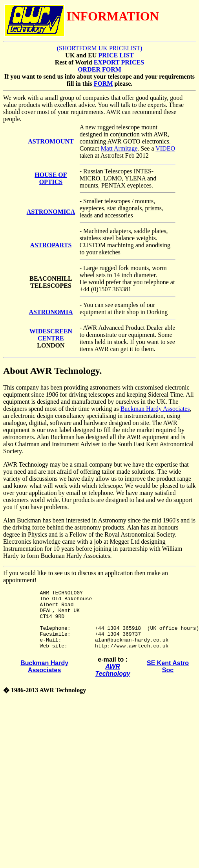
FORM (103, 84)
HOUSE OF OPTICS (51, 178)
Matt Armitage (119, 148)
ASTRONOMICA (51, 212)
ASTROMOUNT (51, 141)
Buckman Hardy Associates (155, 409)
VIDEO (165, 148)
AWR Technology (113, 682)
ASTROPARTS (51, 245)
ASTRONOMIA (51, 312)
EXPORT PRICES (119, 62)
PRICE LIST (116, 55)
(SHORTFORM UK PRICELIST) (100, 48)
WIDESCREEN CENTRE (51, 335)
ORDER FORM (99, 69)
